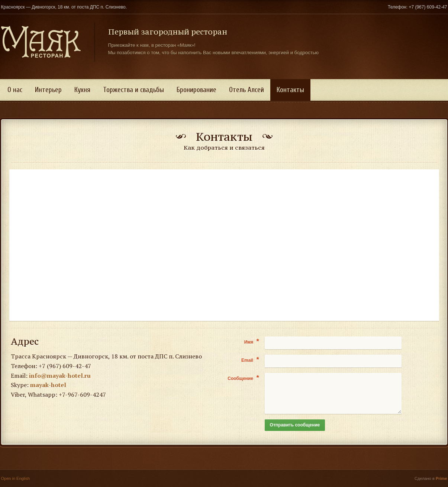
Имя (252, 342)
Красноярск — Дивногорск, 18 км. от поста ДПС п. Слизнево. (64, 7)
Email (250, 360)
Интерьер (48, 90)
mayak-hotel (48, 385)
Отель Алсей (246, 90)
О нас (15, 90)
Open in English (16, 478)
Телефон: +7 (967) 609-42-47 (418, 7)
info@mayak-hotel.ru (60, 376)
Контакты (290, 90)
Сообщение (243, 378)
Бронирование (196, 90)
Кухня (82, 90)
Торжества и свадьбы (133, 90)
